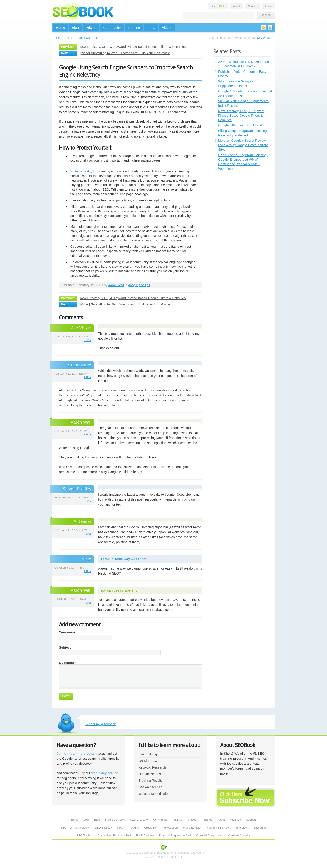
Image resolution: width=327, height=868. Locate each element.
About (237, 6)
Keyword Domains (239, 836)
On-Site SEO (148, 761)
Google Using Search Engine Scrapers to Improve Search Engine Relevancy (126, 71)
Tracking (134, 828)
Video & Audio (192, 828)
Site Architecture (150, 787)
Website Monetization (154, 794)
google (133, 285)
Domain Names (150, 774)
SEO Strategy (103, 828)
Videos (167, 28)
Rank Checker (145, 836)
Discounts (260, 828)
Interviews (242, 828)
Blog (76, 28)
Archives (236, 820)
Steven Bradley (77, 489)
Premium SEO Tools (218, 828)
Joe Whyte (81, 328)
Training (134, 28)
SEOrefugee (80, 365)
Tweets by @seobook (100, 724)
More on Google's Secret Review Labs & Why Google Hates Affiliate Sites (243, 145)
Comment (68, 663)
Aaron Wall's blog (88, 38)
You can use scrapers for (120, 590)
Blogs (70, 38)
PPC (120, 828)
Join (218, 6)
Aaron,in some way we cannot (124, 559)
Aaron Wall (116, 285)
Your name (67, 632)
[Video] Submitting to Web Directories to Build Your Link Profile (125, 53)
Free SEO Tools (115, 820)
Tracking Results (151, 781)
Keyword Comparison (209, 836)
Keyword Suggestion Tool (175, 836)
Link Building (148, 754)
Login (268, 6)
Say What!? (265, 38)
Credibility (150, 828)
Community (112, 28)
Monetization (170, 828)
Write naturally (81, 171)
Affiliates (207, 820)
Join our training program (77, 754)
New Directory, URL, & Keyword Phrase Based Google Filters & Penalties (133, 47)
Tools (151, 28)
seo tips (144, 285)
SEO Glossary (139, 820)
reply (88, 340)
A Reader (82, 521)
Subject (65, 647)
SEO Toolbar (84, 836)
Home (61, 28)
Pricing (91, 28)
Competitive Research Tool (114, 836)
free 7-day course (105, 773)
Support (253, 6)
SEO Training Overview (75, 828)
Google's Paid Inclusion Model (240, 125)
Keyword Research (152, 767)
